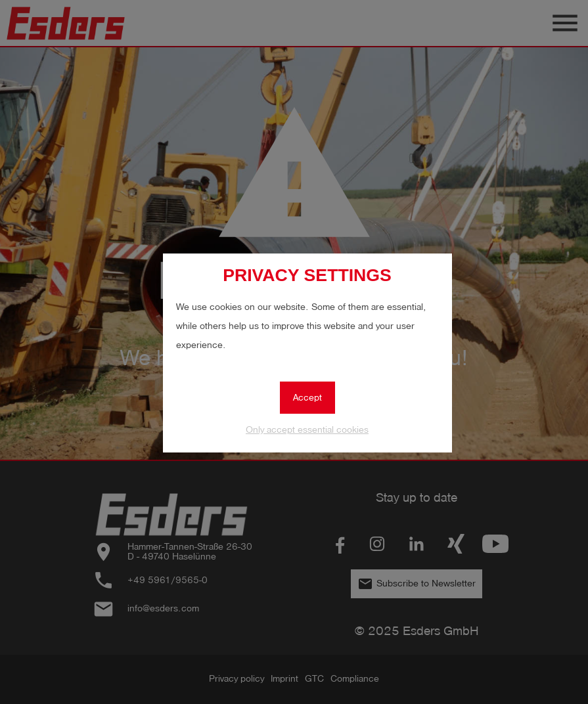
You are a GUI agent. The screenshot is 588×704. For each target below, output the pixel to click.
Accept (307, 398)
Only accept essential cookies (307, 430)
